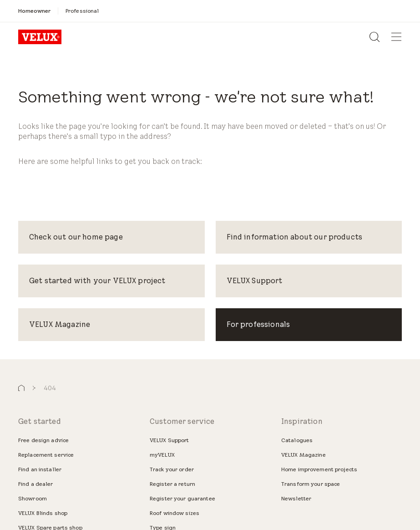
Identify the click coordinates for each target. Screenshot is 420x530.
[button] (21, 388)
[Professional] (82, 11)
